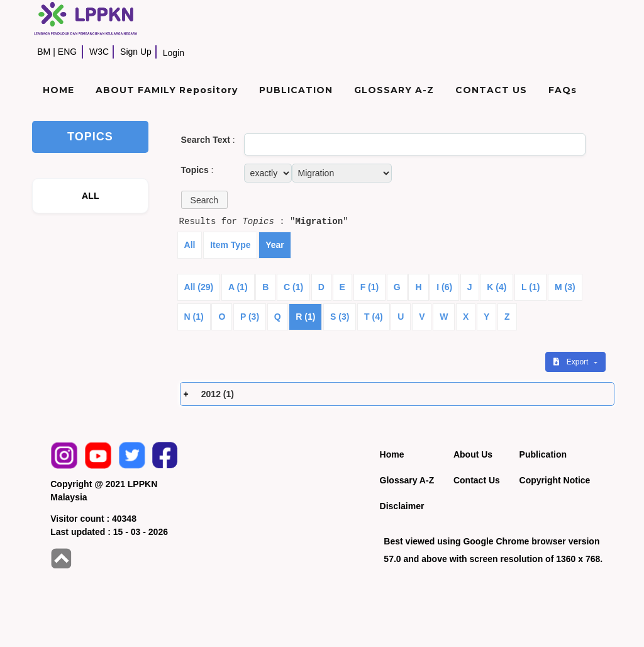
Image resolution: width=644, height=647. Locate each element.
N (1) (194, 317)
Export (572, 362)
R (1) (305, 317)
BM (44, 52)
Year (275, 245)
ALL (91, 196)
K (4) (497, 287)
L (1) (530, 287)
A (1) (238, 287)
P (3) (250, 317)
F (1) (370, 287)
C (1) (293, 287)
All (190, 245)
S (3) (340, 317)
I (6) (444, 287)
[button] (204, 200)
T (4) (374, 317)
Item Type (230, 245)
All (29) (199, 287)
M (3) (565, 287)
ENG (67, 52)
